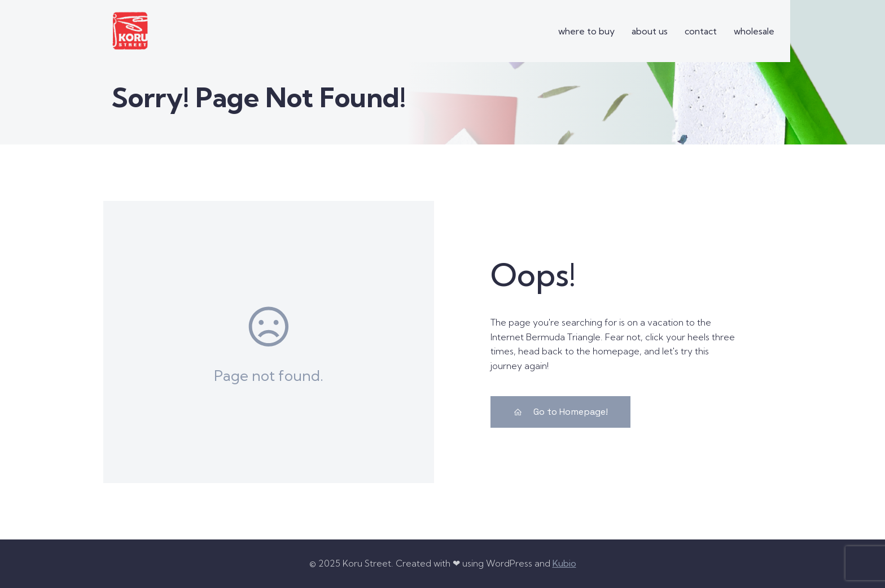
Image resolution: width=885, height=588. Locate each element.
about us (650, 31)
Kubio (564, 563)
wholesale (754, 31)
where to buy (586, 31)
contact (701, 31)
